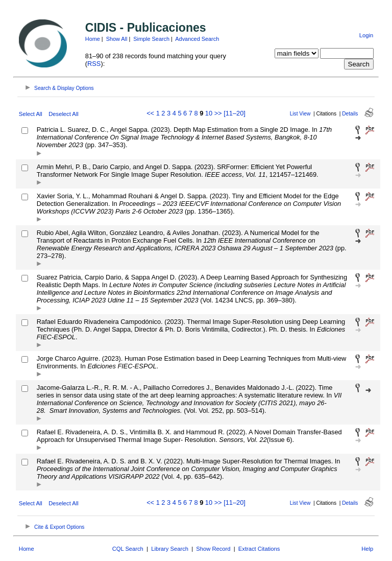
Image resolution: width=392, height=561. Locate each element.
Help (367, 549)
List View (300, 114)
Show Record (213, 549)
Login (366, 35)
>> (218, 113)
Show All (117, 39)
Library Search (170, 549)
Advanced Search (197, 39)
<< (150, 113)
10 (209, 113)
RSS (94, 64)
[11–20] (235, 113)
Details (350, 114)
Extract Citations (259, 549)
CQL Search (128, 549)
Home (93, 39)
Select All (31, 114)
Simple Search (151, 39)
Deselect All (63, 114)
